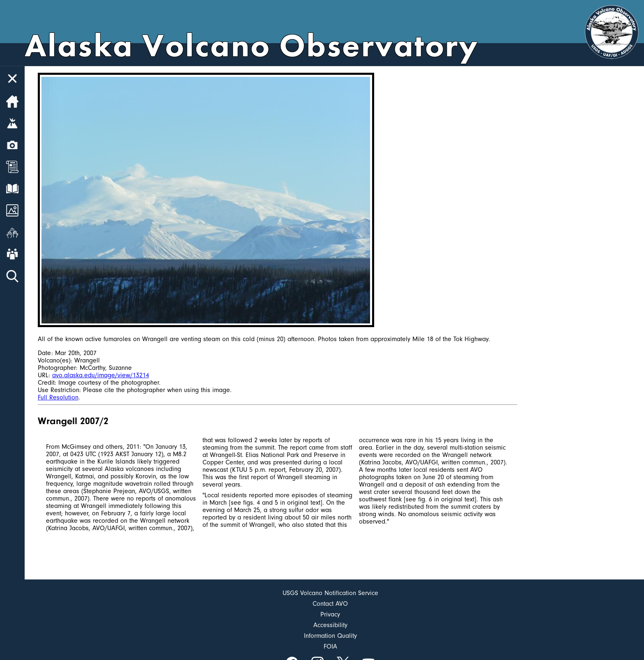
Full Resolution (58, 397)
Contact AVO (330, 604)
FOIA (330, 646)
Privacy (330, 614)
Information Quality (330, 636)
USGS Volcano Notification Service (330, 593)
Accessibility (330, 625)
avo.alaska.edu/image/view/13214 (101, 375)
